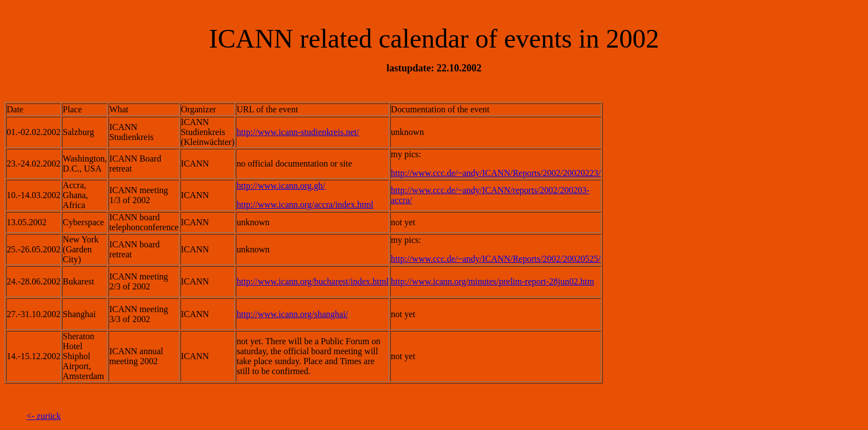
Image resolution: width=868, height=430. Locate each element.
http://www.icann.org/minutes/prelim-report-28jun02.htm (492, 281)
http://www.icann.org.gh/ (281, 186)
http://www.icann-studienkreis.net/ (298, 132)
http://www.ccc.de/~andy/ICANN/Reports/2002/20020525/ (496, 259)
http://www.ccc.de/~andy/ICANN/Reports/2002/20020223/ (496, 173)
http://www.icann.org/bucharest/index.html (312, 281)
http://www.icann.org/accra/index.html (305, 204)
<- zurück (44, 416)
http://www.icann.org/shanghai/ (292, 314)
